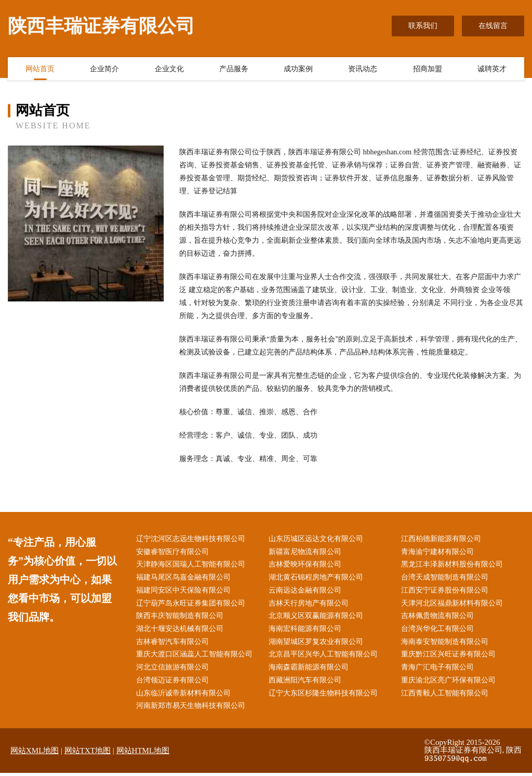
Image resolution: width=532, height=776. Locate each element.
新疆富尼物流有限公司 (307, 552)
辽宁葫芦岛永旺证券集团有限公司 (192, 605)
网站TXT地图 (88, 754)
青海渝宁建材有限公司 (438, 552)
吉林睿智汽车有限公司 (174, 644)
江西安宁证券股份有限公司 (446, 592)
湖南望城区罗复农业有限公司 (317, 644)
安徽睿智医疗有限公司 (174, 552)
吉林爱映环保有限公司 (307, 565)
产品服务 (234, 69)
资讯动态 (363, 69)
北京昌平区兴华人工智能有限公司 (325, 657)
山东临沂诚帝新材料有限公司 (185, 696)
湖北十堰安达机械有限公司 (181, 631)
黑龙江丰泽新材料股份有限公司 (453, 565)
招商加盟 (428, 69)
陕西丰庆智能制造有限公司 (181, 618)
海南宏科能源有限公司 (307, 631)
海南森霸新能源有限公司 (310, 670)
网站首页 (40, 69)
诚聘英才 (492, 69)
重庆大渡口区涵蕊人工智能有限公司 (196, 657)
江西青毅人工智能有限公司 (446, 696)
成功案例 (298, 69)
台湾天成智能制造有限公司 (446, 579)
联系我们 (423, 26)
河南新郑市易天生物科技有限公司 (192, 709)
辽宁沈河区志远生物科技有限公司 (192, 539)
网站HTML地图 (143, 754)
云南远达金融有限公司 (307, 592)
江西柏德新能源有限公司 (442, 539)
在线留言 (493, 26)
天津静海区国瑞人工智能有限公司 (192, 565)
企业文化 (169, 69)
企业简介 (104, 69)
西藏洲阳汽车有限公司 (307, 683)
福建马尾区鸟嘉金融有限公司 (185, 579)
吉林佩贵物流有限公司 (438, 618)
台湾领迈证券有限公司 (174, 683)
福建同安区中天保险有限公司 (185, 592)
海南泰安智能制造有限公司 (446, 644)
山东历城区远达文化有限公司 (317, 539)
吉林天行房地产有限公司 (310, 605)
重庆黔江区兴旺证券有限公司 (449, 657)
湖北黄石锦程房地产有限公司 (317, 579)
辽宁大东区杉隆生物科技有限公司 (325, 696)
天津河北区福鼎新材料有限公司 (453, 605)
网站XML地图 (35, 754)
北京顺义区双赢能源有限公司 (317, 618)
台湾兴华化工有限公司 (438, 631)
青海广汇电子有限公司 (438, 670)
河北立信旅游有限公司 (174, 670)
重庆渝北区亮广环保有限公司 (449, 683)
